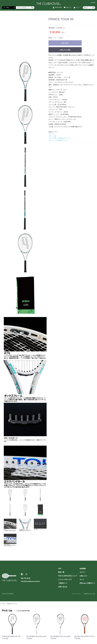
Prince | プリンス (64, 138)
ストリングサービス (65, 579)
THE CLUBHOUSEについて (68, 576)
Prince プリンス (62, 140)
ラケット (52, 134)
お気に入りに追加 (65, 50)
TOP (60, 569)
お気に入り (83, 576)
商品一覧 (61, 572)
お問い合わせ (63, 587)
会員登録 (83, 569)
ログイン (83, 572)
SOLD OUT (65, 43)
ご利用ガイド (63, 583)
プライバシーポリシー (76, 594)
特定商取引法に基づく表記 (89, 594)
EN (94, 3)
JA (91, 3)
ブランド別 (52, 136)
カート (82, 579)
